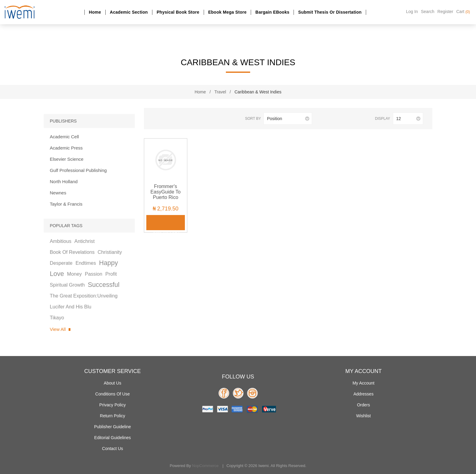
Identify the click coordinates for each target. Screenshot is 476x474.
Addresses (363, 394)
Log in (412, 12)
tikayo (57, 318)
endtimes (86, 263)
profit (111, 274)
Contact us (112, 449)
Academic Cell (64, 137)
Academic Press (66, 148)
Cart (463, 12)
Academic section (129, 12)
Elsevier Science (67, 159)
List (166, 119)
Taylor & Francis (66, 204)
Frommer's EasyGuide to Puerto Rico (166, 192)
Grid (156, 119)
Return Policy (112, 416)
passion (93, 274)
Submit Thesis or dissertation (330, 12)
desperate (61, 263)
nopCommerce (205, 466)
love (57, 274)
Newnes (58, 193)
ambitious (61, 241)
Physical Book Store (178, 12)
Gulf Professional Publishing (78, 170)
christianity (110, 252)
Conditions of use (113, 394)
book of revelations (72, 252)
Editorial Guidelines (112, 438)
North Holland (64, 182)
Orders (364, 405)
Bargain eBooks (272, 12)
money (75, 274)
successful (104, 285)
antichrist (85, 241)
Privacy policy (112, 405)
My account (363, 383)
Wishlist (363, 416)
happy (108, 263)
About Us (113, 383)
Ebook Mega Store (228, 12)
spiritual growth (67, 285)
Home (95, 12)
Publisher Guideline (112, 427)
